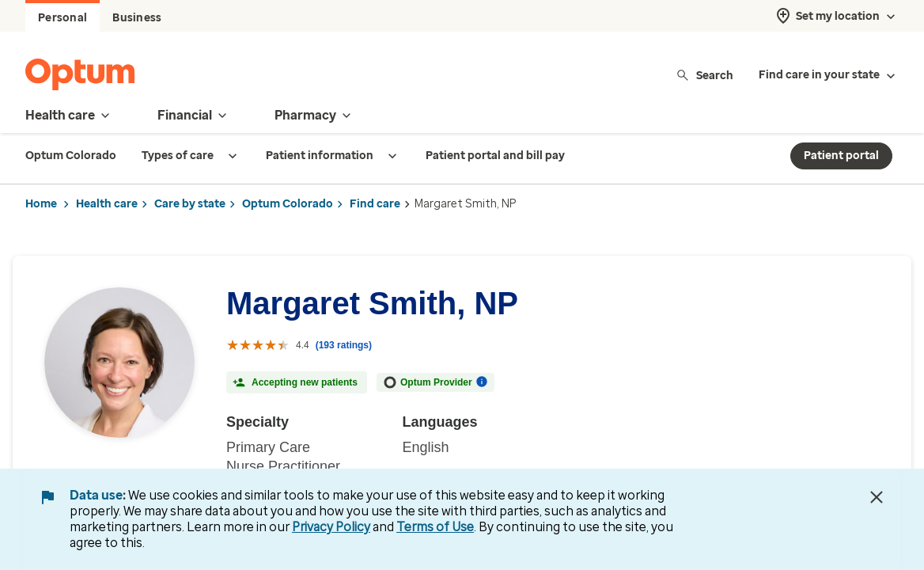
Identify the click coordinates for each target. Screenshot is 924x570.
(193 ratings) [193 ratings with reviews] (344, 345)
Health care (107, 204)
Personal (62, 18)
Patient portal (841, 156)
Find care (375, 204)
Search (704, 75)
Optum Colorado (288, 204)
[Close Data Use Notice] (877, 497)
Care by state (190, 204)
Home (41, 204)
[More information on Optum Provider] (482, 382)
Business (137, 18)
